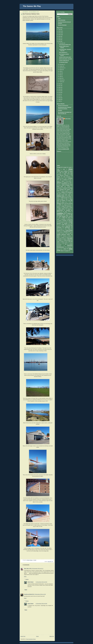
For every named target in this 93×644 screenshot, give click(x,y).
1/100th (59, 167)
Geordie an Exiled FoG (29, 594)
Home (37, 636)
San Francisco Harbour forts (65, 45)
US (52, 562)
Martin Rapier (31, 582)
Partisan (60, 220)
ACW (71, 174)
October (61, 66)
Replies (27, 579)
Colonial (71, 188)
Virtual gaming (65, 243)
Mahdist (71, 208)
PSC (72, 223)
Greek (60, 205)
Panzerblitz (63, 219)
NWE (64, 218)
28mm (71, 171)
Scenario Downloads (62, 25)
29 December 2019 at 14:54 (40, 594)
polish (67, 222)
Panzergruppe (70, 219)
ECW (69, 195)
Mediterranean (60, 210)
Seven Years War (68, 233)
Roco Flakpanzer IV (63, 52)
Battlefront (59, 182)
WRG (58, 249)
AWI (70, 180)
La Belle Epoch (65, 207)
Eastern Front (60, 195)
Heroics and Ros (67, 205)
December (62, 43)
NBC (71, 215)
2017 (60, 86)
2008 (60, 101)
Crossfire (67, 191)
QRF (63, 225)
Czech (59, 192)
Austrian (65, 180)
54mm (66, 173)
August (61, 70)
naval (67, 215)
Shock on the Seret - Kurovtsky (66, 59)
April (61, 77)
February (61, 80)
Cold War (65, 188)
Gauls (70, 202)
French (63, 200)
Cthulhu (71, 191)
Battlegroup (66, 182)
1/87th (64, 169)
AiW (63, 178)
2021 (60, 38)
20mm (66, 171)
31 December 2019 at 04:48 (41, 604)
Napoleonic (60, 215)
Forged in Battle (60, 199)
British (68, 185)
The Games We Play (32, 6)
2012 (60, 94)
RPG (63, 230)
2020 (60, 40)
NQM (59, 218)
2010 (60, 98)
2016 (60, 87)
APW (60, 180)
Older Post (52, 636)
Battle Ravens (69, 181)
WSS (61, 249)
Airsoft (58, 178)
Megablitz (60, 110)
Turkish (62, 241)
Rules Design (69, 230)
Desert (63, 192)
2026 (60, 29)
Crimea (63, 191)
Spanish (63, 237)
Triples (58, 241)
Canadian (69, 187)
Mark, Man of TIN (28, 569)
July (60, 71)
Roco (69, 229)
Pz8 (60, 225)
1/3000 (58, 169)
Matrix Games (61, 209)
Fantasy (58, 198)
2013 (60, 93)
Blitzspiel (59, 184)
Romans (59, 230)
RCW (63, 226)
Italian (63, 206)
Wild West (69, 247)
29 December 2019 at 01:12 (38, 569)
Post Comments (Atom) (31, 639)
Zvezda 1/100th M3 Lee (64, 61)
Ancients (70, 178)
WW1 (65, 249)
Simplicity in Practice (67, 236)
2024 (60, 33)
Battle (63, 181)
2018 (60, 84)
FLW (70, 198)
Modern (69, 213)
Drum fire (65, 194)
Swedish (65, 239)
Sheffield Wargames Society (63, 235)
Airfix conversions (67, 177)
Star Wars (60, 239)
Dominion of (70, 192)
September (62, 68)
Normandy (71, 216)
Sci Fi (71, 232)
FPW (67, 199)
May (60, 75)
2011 (60, 96)
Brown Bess (60, 187)
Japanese (59, 207)
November (62, 64)
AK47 (66, 178)
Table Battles (70, 239)
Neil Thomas (62, 216)
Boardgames (64, 184)
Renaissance (67, 227)
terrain (60, 240)
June (61, 73)
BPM (63, 185)
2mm (60, 173)
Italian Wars (69, 206)
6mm (65, 174)
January (61, 82)
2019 (60, 42)
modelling (60, 213)
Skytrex (58, 237)
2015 (60, 89)
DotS (60, 194)
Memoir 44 (59, 212)
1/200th (70, 167)
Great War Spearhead (68, 203)
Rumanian (61, 232)
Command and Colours (65, 189)
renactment (59, 227)
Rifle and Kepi (60, 229)
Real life (49, 562)
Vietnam (58, 243)
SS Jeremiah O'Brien (63, 62)
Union (66, 241)
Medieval (69, 209)
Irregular (58, 206)
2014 (60, 91)
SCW (59, 233)
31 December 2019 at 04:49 (41, 582)
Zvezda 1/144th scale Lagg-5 (65, 57)
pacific (58, 219)
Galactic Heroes (64, 202)
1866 (62, 171)
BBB (70, 182)
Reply (25, 577)
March (61, 78)
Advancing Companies (64, 175)
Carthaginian (59, 188)
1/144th (65, 167)
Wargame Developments (63, 106)
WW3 (62, 251)
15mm (70, 169)
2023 (60, 35)
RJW (65, 229)
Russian (66, 232)
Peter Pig (71, 220)
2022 (60, 36)
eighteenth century (61, 196)
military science (68, 212)
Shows (58, 236)
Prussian (66, 223)
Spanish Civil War (69, 237)
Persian (65, 220)
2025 (60, 31)
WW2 (71, 249)
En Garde (69, 196)
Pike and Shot (61, 222)
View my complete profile (63, 149)
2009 (60, 99)
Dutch (70, 194)
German (59, 203)
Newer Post (23, 636)
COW (58, 191)
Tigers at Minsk (67, 240)
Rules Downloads (62, 20)
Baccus (58, 181)
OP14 (69, 218)
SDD (63, 233)
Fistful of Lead (64, 198)
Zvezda (67, 251)
